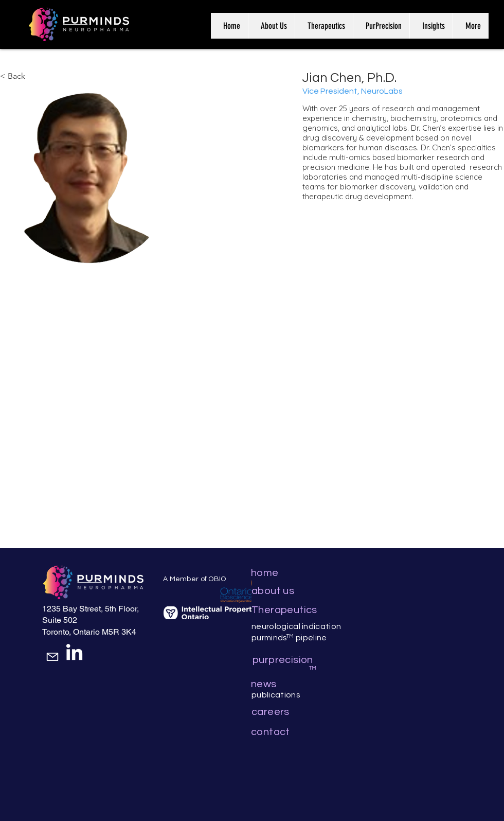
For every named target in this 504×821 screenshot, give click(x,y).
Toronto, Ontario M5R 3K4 (89, 632)
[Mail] (52, 657)
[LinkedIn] (74, 653)
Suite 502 (60, 620)
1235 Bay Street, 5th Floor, (91, 609)
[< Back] (20, 76)
